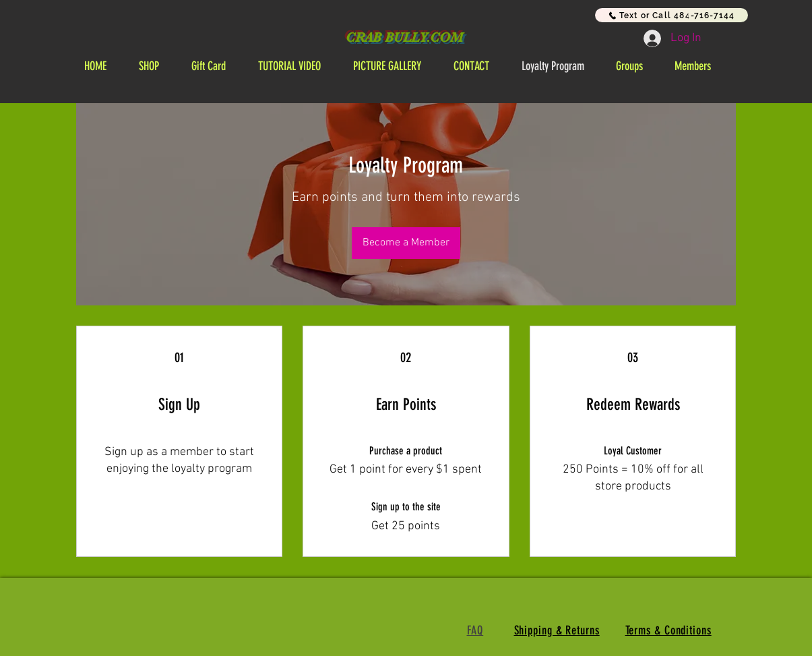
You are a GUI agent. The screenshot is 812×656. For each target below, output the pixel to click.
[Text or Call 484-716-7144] (672, 15)
